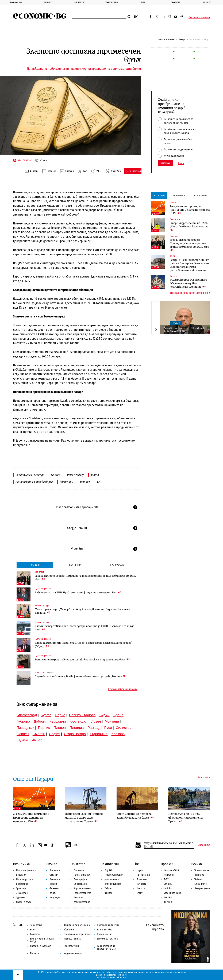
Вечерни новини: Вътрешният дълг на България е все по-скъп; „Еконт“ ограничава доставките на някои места (190, 265)
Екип (33, 930)
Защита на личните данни (77, 925)
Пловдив (77, 728)
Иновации (55, 879)
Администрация (82, 902)
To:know (198, 879)
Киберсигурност (113, 884)
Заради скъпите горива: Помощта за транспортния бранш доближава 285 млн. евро (85, 578)
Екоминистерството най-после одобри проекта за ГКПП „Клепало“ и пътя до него (84, 628)
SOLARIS (168, 898)
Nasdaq (56, 475)
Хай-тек (109, 888)
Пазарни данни (202, 888)
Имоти (53, 893)
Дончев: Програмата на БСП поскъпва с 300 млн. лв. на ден (184, 329)
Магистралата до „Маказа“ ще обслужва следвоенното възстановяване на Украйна (82, 611)
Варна (60, 715)
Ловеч (96, 721)
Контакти (35, 934)
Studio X (122, 975)
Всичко (197, 864)
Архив (181, 163)
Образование (81, 884)
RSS (71, 845)
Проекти (175, 3)
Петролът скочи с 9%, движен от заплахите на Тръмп (185, 818)
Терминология (202, 870)
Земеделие (22, 893)
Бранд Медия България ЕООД (42, 940)
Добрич (40, 721)
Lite (143, 3)
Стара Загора (75, 734)
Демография (80, 879)
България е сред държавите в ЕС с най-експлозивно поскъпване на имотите (188, 283)
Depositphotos (119, 977)
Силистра (124, 728)
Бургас (46, 715)
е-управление (112, 879)
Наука (140, 870)
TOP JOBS (169, 902)
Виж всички (204, 778)
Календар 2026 (171, 870)
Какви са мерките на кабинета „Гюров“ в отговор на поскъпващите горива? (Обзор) (84, 645)
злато (95, 475)
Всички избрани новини (123, 689)
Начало (161, 39)
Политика (176, 323)
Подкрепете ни (71, 946)
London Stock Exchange (30, 475)
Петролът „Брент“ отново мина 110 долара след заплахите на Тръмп (84, 818)
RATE (166, 879)
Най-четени (75, 565)
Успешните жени (172, 893)
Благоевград (27, 715)
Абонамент (69, 930)
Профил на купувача (41, 946)
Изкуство (141, 888)
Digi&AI (108, 870)
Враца (118, 715)
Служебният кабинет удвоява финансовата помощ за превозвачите (80, 676)
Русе (108, 728)
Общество (80, 3)
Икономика (16, 3)
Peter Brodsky (75, 475)
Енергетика (175, 219)
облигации (66, 482)
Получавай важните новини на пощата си (169, 843)
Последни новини (199, 17)
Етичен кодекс (105, 934)
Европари (21, 875)
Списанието (201, 884)
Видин (104, 715)
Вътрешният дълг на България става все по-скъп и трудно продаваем (82, 659)
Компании (55, 870)
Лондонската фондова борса (34, 482)
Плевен (60, 728)
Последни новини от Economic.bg (190, 293)
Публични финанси (43, 589)
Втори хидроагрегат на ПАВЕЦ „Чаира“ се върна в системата (190, 227)
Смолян (39, 734)
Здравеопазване (82, 888)
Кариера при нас (72, 939)
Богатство (142, 879)
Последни (35, 565)
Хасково (118, 734)
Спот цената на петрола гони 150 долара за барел (135, 816)
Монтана (112, 721)
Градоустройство (82, 893)
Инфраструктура (42, 605)
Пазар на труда (24, 902)
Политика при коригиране (77, 934)
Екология (78, 898)
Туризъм (20, 898)
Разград (94, 728)
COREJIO (168, 884)
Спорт (140, 893)
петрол (85, 482)
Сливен (23, 734)
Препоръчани (117, 565)
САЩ (100, 482)
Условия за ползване (108, 939)
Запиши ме (204, 845)
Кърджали (58, 721)
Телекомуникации (114, 875)
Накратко (199, 875)
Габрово (23, 721)
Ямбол (37, 740)
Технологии (111, 3)
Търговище (99, 734)
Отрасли (173, 276)
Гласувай (165, 163)
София (55, 734)
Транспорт (39, 572)
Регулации (55, 898)
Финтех (108, 893)
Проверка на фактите (108, 925)
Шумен (22, 740)
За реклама (36, 925)
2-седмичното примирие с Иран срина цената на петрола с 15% (190, 210)
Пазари (182, 39)
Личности (142, 884)
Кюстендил (79, 721)
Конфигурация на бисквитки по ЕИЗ (106, 947)
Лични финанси (82, 875)
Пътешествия (144, 875)
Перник (44, 728)
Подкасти (169, 875)
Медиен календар (73, 953)
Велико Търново (82, 715)
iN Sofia (168, 888)
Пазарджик (25, 728)
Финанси (54, 888)
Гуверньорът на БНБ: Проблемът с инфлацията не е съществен (78, 592)
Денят (172, 256)
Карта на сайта (105, 930)
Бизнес (48, 3)
